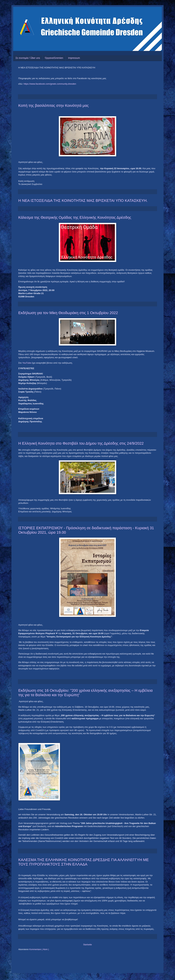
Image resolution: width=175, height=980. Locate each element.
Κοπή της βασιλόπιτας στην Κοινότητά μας (53, 106)
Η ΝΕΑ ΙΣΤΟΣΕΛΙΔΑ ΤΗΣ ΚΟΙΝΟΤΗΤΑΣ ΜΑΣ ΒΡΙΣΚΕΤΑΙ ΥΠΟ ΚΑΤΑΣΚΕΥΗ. (83, 201)
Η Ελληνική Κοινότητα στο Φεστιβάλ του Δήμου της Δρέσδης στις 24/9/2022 (81, 443)
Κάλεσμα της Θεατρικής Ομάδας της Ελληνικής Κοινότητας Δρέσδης (75, 217)
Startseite (88, 945)
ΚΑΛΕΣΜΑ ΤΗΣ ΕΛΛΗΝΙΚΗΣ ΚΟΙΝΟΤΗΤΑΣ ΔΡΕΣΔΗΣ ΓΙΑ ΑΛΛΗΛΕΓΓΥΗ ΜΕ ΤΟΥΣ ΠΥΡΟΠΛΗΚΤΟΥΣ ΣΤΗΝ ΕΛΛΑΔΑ (83, 862)
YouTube (27, 363)
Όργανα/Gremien (54, 58)
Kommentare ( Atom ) (39, 949)
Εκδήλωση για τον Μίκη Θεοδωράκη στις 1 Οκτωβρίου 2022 (68, 313)
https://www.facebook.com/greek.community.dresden (50, 84)
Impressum (74, 58)
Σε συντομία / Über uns (28, 58)
